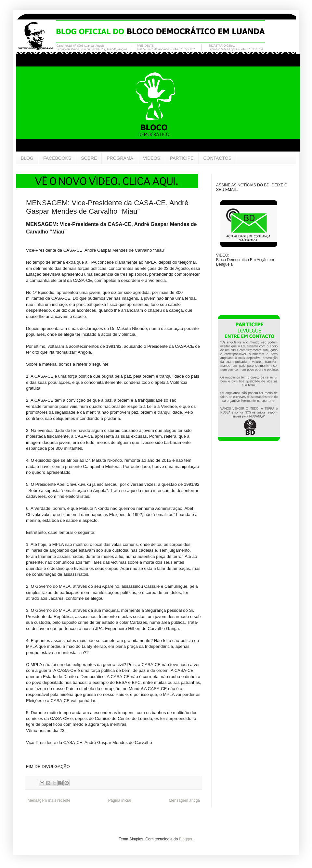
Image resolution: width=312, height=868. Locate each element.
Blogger (186, 839)
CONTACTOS (218, 158)
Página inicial (120, 800)
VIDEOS (152, 158)
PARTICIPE (182, 158)
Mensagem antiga (184, 800)
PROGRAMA (120, 158)
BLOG (27, 158)
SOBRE (89, 158)
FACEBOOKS (57, 158)
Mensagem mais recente (49, 800)
